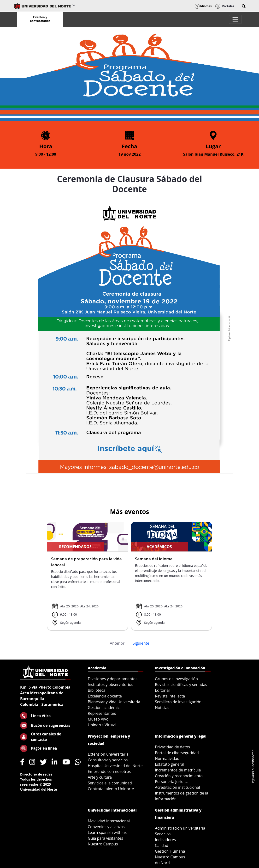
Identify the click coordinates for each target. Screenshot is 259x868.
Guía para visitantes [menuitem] (105, 838)
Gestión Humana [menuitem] (170, 851)
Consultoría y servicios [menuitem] (108, 760)
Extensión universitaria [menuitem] (108, 754)
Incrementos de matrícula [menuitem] (178, 770)
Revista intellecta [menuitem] (170, 696)
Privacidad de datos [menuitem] (172, 747)
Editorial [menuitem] (162, 690)
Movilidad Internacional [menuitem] (109, 821)
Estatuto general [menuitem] (170, 764)
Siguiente (141, 643)
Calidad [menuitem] (162, 845)
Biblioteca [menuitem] (97, 690)
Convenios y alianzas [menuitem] (106, 827)
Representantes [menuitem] (102, 713)
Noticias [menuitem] (162, 708)
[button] (244, 6)
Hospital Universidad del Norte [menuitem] (115, 766)
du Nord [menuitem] (162, 863)
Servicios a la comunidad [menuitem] (110, 783)
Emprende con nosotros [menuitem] (109, 771)
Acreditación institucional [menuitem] (177, 787)
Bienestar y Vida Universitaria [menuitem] (114, 702)
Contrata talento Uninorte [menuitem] (111, 789)
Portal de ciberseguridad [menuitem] (177, 753)
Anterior (117, 643)
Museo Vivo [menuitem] (98, 719)
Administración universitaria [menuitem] (180, 828)
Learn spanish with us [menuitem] (107, 832)
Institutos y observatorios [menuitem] (110, 685)
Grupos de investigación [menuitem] (176, 679)
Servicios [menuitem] (163, 834)
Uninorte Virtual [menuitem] (102, 725)
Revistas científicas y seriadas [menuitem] (181, 685)
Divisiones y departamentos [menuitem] (113, 679)
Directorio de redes (36, 774)
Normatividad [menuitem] (167, 758)
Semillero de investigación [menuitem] (178, 702)
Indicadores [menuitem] (165, 840)
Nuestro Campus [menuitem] (103, 844)
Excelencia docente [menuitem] (105, 696)
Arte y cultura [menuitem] (100, 777)
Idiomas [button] (203, 6)
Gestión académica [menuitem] (105, 708)
